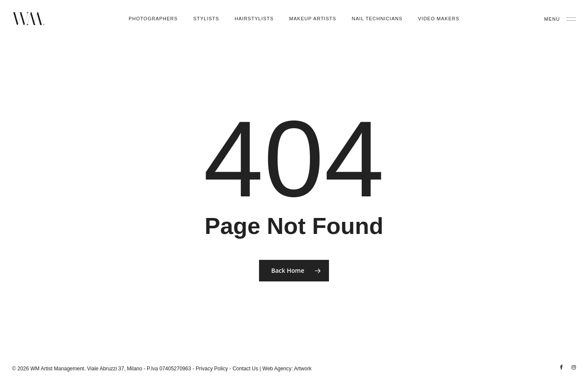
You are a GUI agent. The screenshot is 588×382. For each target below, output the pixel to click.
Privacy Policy (212, 369)
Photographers (153, 19)
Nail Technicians (377, 19)
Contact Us (245, 369)
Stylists (206, 19)
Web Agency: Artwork (287, 369)
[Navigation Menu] (560, 19)
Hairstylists (254, 19)
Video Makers (439, 19)
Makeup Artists (313, 19)
